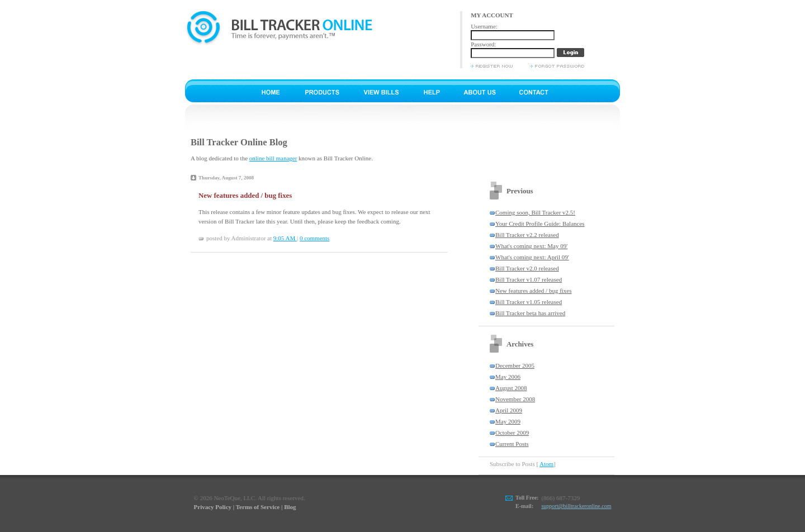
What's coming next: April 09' (532, 257)
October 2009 (512, 433)
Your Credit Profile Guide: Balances (540, 224)
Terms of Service (258, 507)
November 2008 (515, 399)
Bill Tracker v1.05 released (529, 302)
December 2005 (515, 365)
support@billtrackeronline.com (576, 506)
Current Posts (512, 444)
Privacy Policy (213, 507)
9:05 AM (285, 238)
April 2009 (509, 410)
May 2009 (508, 421)
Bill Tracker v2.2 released (527, 235)
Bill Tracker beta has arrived (530, 313)
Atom (546, 464)
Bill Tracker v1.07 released (529, 279)
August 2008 (511, 388)
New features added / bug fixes (534, 291)
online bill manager (273, 158)
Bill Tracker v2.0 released (527, 268)
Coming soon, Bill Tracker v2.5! (535, 212)
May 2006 (508, 377)
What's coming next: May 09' (531, 246)
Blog (290, 507)
